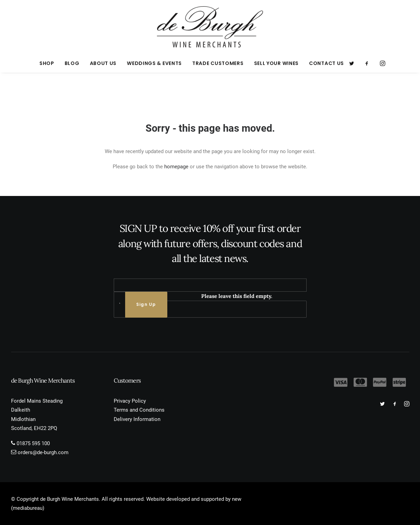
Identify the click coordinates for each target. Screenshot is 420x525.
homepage (176, 167)
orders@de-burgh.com (43, 452)
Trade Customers (218, 63)
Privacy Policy (130, 401)
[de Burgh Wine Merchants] (210, 27)
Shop (47, 63)
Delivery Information (137, 419)
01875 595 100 (33, 443)
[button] (354, 63)
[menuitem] (47, 63)
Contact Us (326, 63)
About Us (103, 63)
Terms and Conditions (139, 410)
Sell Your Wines (277, 63)
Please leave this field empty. (237, 296)
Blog (72, 63)
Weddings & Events (154, 63)
